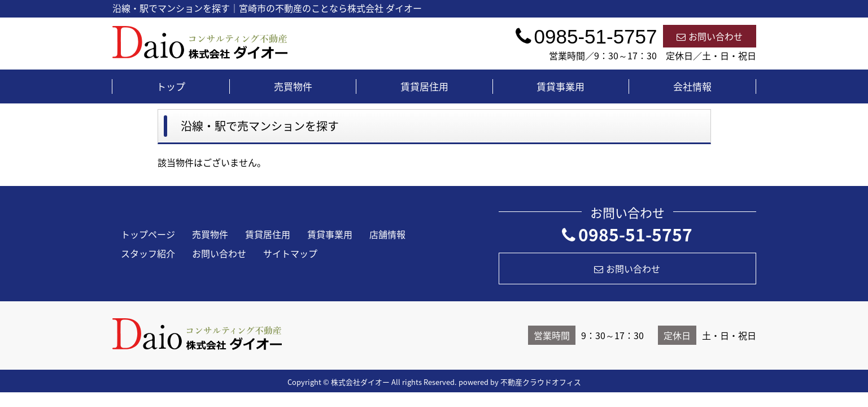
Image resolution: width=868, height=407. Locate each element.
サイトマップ (290, 253)
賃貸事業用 (561, 86)
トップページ (148, 234)
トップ (171, 86)
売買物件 (293, 86)
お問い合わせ (710, 36)
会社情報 (692, 86)
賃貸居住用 (424, 86)
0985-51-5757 (627, 234)
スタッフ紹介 (148, 253)
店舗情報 (387, 234)
